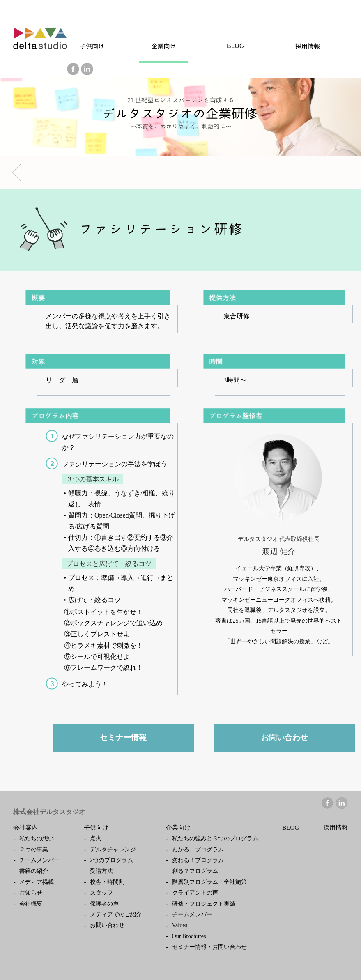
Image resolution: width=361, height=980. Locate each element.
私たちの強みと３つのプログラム (215, 839)
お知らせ (31, 893)
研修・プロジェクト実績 (204, 904)
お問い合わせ (285, 737)
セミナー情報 (123, 737)
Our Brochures (189, 936)
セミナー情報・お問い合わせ (209, 947)
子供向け (96, 828)
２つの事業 (34, 850)
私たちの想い (37, 839)
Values (180, 925)
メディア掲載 (37, 882)
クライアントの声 (195, 893)
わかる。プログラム (198, 850)
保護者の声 (104, 904)
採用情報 (336, 828)
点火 (96, 839)
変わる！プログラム (198, 860)
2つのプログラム (112, 860)
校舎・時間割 (107, 882)
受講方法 (101, 871)
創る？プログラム (195, 871)
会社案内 (25, 828)
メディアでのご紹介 (116, 914)
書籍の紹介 (34, 871)
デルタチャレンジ (113, 850)
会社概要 (31, 904)
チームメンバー (39, 860)
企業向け (178, 828)
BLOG (291, 828)
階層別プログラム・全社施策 (209, 882)
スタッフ (101, 893)
